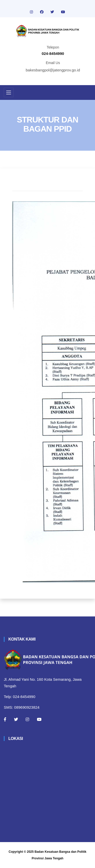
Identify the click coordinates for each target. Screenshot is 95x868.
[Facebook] (5, 719)
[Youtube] (39, 719)
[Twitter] (16, 719)
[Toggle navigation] (9, 92)
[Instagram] (27, 719)
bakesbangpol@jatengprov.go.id (53, 70)
